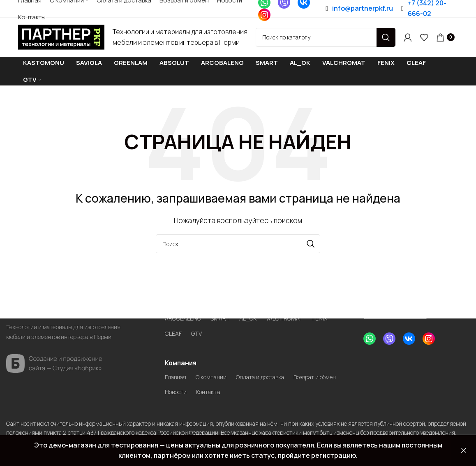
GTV (199, 332)
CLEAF (174, 332)
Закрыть (464, 451)
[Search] (326, 38)
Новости (240, 391)
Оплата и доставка (273, 376)
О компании (217, 376)
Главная (177, 376)
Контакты (278, 391)
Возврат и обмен (191, 391)
